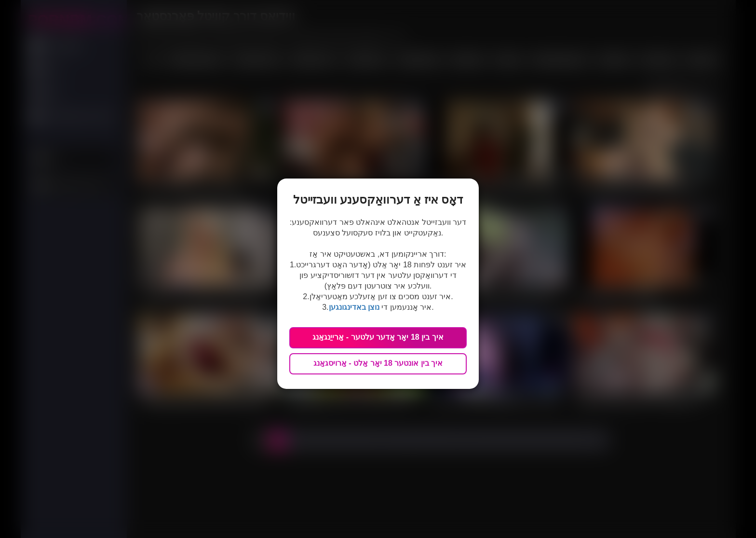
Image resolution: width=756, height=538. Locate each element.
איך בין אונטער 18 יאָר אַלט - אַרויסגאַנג (378, 363)
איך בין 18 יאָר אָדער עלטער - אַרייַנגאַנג (378, 337)
